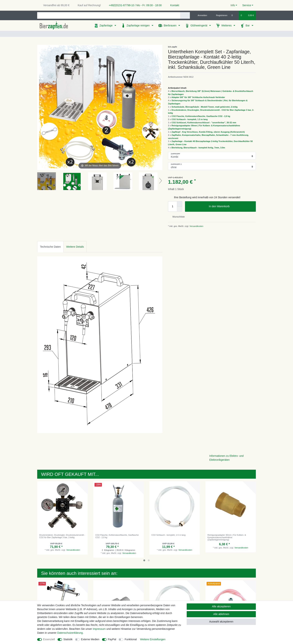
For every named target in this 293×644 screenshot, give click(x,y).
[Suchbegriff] (109, 15)
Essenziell (49, 639)
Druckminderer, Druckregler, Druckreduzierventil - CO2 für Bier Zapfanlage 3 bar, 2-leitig (62, 536)
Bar (248, 25)
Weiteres (227, 25)
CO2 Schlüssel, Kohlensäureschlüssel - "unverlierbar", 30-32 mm (204, 123)
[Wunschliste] (234, 15)
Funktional (131, 639)
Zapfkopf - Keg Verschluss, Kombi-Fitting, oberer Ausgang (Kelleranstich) (208, 132)
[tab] (50, 247)
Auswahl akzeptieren (221, 622)
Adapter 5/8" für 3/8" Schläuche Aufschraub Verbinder (198, 97)
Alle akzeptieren (221, 606)
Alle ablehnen (221, 614)
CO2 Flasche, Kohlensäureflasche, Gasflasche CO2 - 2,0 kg (201, 116)
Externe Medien (90, 639)
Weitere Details (75, 247)
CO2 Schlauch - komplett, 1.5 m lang (190, 119)
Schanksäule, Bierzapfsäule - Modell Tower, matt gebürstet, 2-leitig (205, 107)
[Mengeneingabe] (172, 206)
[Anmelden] (201, 15)
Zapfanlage (106, 25)
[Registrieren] (220, 15)
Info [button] (233, 5)
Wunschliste (177, 217)
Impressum (99, 629)
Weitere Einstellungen (153, 639)
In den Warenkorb (231, 206)
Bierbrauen (170, 25)
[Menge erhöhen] (180, 204)
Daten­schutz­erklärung (70, 633)
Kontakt (173, 5)
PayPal (112, 639)
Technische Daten (50, 247)
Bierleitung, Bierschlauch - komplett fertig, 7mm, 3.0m (198, 148)
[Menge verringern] (180, 209)
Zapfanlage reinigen (138, 25)
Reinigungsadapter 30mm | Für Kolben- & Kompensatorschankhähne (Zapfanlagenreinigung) (227, 537)
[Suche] (185, 15)
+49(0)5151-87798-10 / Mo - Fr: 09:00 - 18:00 (134, 5)
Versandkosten (196, 226)
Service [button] (247, 5)
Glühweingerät (199, 25)
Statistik (68, 639)
